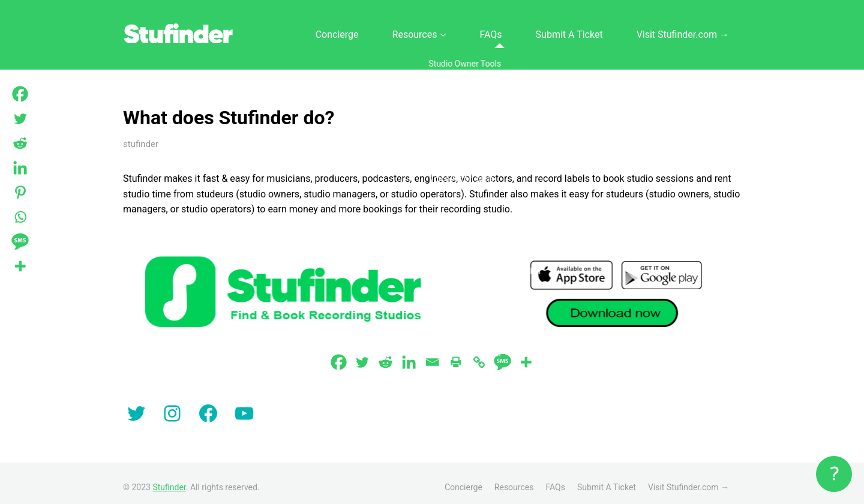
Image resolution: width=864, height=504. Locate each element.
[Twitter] (362, 354)
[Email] (432, 354)
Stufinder (169, 479)
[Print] (456, 354)
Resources (478, 31)
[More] (526, 354)
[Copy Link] (479, 354)
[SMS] (502, 354)
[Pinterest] (20, 192)
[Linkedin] (409, 354)
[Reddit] (385, 354)
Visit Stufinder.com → (693, 31)
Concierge (417, 31)
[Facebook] (339, 354)
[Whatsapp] (20, 217)
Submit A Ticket (598, 31)
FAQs (537, 31)
